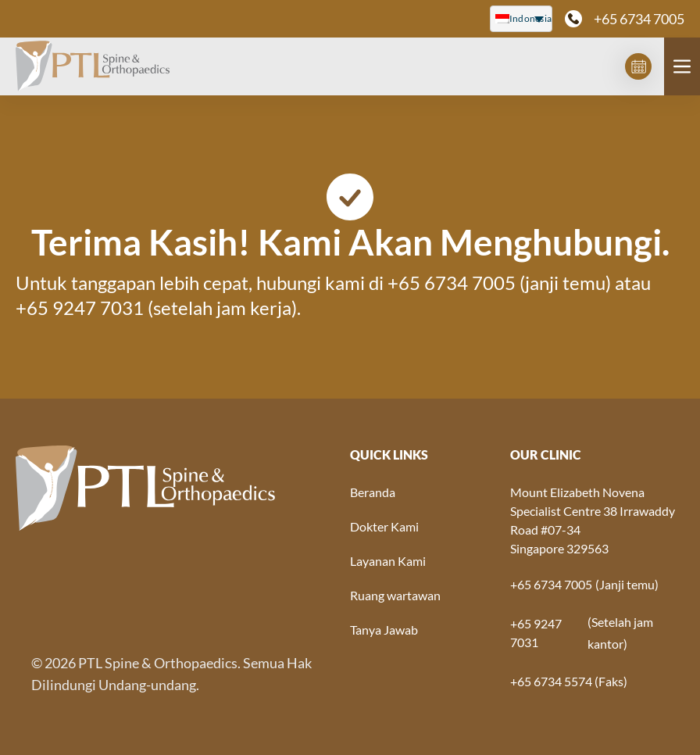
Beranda (373, 492)
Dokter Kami (384, 526)
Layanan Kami (388, 561)
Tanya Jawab (384, 630)
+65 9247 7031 (80, 308)
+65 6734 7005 (639, 19)
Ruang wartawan (395, 595)
